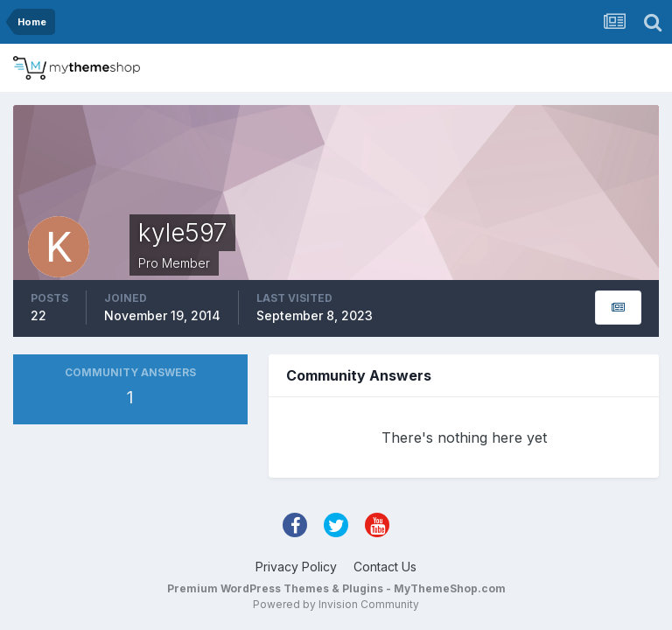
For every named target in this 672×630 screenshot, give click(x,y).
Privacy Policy (296, 567)
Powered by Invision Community (336, 604)
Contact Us (385, 567)
